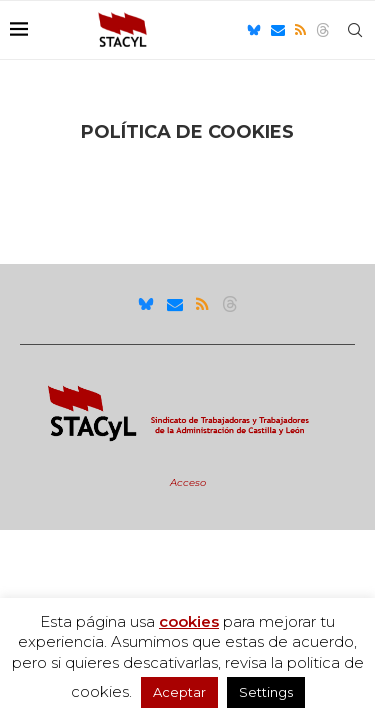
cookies (189, 621)
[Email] (278, 30)
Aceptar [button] (179, 692)
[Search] (355, 30)
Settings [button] (266, 692)
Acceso (188, 482)
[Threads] (323, 30)
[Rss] (300, 30)
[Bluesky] (254, 30)
